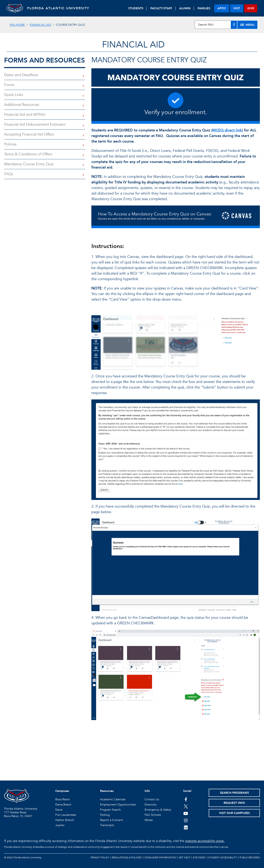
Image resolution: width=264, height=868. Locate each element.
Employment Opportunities (118, 805)
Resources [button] (107, 791)
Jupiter (60, 825)
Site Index (199, 857)
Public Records (250, 857)
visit (237, 8)
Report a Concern (112, 820)
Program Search (110, 810)
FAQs (9, 174)
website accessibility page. (205, 841)
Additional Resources (22, 105)
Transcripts (107, 825)
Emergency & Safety (158, 810)
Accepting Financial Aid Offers (29, 134)
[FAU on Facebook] (186, 799)
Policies (10, 144)
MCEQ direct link (227, 130)
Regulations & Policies (127, 857)
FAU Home (17, 25)
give (251, 8)
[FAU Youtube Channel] (186, 813)
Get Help (184, 857)
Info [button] (147, 791)
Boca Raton (63, 799)
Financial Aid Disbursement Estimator (35, 125)
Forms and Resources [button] (44, 60)
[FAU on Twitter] (186, 806)
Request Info (234, 803)
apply (222, 8)
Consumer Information (160, 857)
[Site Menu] (247, 25)
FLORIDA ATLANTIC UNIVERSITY (58, 8)
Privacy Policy (100, 857)
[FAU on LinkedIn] (186, 827)
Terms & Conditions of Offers (28, 154)
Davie (59, 810)
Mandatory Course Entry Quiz (29, 164)
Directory (151, 805)
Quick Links (14, 95)
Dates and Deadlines (21, 75)
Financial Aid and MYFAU (25, 115)
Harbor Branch (65, 820)
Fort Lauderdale (66, 815)
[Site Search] (216, 25)
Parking (105, 815)
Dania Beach (63, 805)
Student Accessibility (223, 857)
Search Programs (234, 793)
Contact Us (152, 799)
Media (149, 820)
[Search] (234, 25)
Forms (9, 85)
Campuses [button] (62, 791)
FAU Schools (153, 815)
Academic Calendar (113, 799)
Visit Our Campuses (234, 813)
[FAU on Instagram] (186, 820)
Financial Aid (40, 25)
